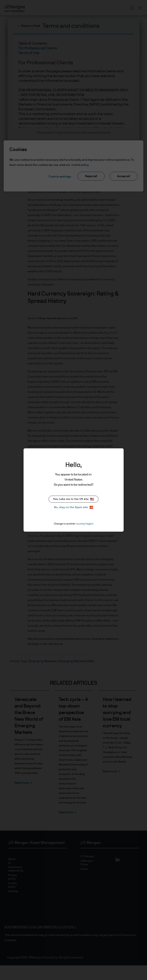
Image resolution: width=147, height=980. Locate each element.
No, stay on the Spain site (74, 507)
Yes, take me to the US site (73, 499)
